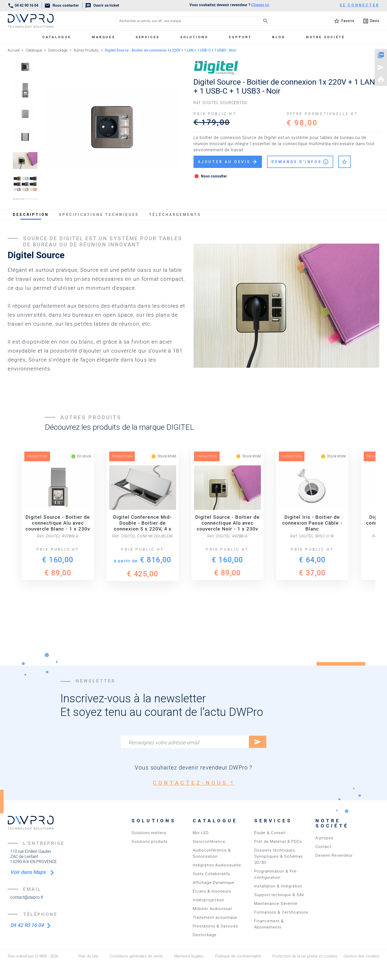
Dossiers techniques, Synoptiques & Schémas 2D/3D (278, 856)
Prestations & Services (215, 926)
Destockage (205, 935)
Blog (279, 37)
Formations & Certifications (281, 912)
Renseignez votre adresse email (164, 743)
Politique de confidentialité (238, 956)
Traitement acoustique (215, 917)
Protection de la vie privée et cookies (305, 956)
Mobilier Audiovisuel (212, 909)
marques (103, 37)
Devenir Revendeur (334, 855)
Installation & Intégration (278, 886)
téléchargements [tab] (175, 215)
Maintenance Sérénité (276, 904)
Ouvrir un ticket (102, 5)
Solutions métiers (149, 833)
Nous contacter (62, 5)
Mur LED (201, 833)
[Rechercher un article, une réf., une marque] (182, 21)
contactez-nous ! (194, 783)
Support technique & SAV (279, 895)
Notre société (325, 37)
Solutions (194, 37)
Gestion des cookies (361, 956)
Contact (323, 847)
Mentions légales (189, 956)
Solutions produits (150, 842)
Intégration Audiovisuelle (217, 865)
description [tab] (31, 215)
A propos (324, 838)
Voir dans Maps (29, 872)
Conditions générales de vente (136, 956)
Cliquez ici (260, 5)
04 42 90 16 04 (23, 5)
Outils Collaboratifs (211, 874)
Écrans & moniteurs (212, 891)
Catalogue (57, 37)
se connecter (359, 5)
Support (240, 37)
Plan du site (88, 956)
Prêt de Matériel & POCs (278, 842)
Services (148, 37)
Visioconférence (209, 842)
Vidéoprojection (208, 900)
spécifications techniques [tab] (99, 215)
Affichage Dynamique (214, 883)
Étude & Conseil (270, 833)
